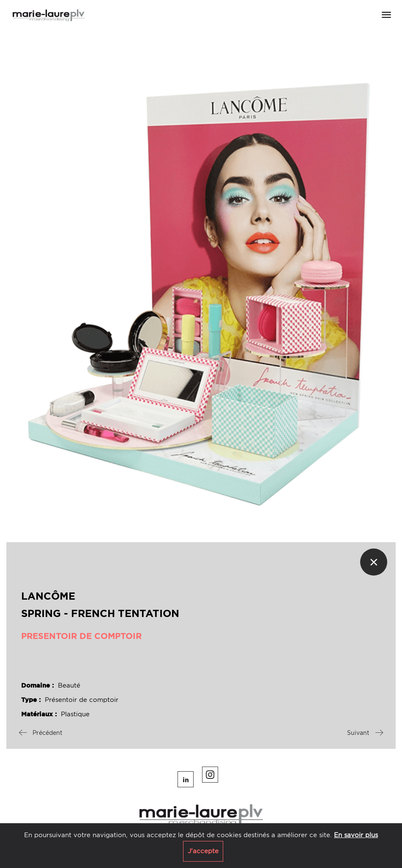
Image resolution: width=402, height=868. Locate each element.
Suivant (365, 733)
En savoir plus (356, 835)
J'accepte (203, 851)
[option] (201, 287)
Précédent (41, 733)
